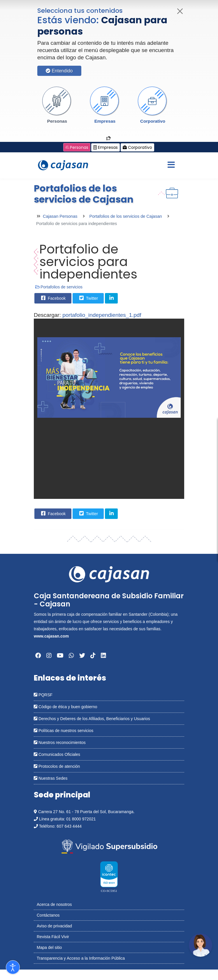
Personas (57, 121)
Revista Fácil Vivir (53, 937)
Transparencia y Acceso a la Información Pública (81, 958)
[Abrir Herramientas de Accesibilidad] (13, 967)
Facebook (53, 298)
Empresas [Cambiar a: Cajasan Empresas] (106, 147)
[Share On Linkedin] (111, 298)
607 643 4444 (69, 826)
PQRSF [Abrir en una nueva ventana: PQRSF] (43, 695)
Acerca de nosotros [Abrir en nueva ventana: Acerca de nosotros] (54, 904)
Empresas (105, 121)
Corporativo (153, 121)
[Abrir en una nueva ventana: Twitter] (82, 656)
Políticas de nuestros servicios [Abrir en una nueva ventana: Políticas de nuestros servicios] (64, 731)
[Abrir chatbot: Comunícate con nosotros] (201, 945)
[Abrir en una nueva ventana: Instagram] (49, 656)
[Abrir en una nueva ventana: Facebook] (38, 656)
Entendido (59, 71)
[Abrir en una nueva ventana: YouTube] (60, 656)
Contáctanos (48, 915)
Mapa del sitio (49, 947)
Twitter (88, 298)
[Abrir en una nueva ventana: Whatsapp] (71, 656)
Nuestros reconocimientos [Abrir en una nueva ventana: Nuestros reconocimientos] (60, 742)
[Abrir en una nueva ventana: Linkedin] (103, 656)
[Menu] (171, 165)
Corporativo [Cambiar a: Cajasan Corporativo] (137, 147)
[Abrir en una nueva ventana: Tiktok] (93, 656)
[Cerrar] (180, 11)
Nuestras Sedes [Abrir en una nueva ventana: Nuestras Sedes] (51, 778)
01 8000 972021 (81, 819)
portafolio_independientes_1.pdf (102, 315)
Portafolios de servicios (61, 287)
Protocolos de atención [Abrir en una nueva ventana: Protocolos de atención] (57, 766)
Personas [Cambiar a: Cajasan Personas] (77, 147)
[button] (57, 105)
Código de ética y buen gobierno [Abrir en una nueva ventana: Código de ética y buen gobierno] (65, 707)
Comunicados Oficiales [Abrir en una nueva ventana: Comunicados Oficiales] (57, 754)
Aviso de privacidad (54, 926)
